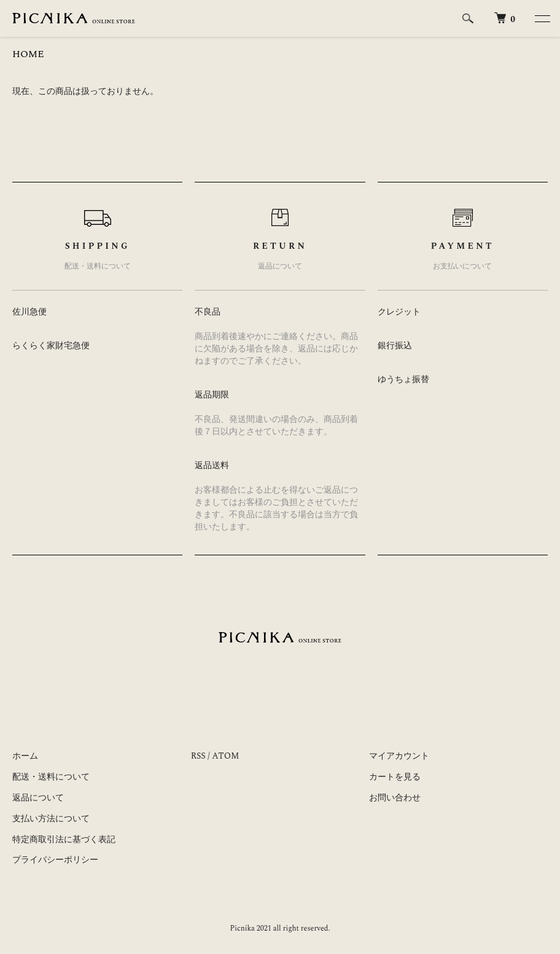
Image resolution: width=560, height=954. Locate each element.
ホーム (25, 756)
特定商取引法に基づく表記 (64, 839)
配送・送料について (51, 777)
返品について (38, 798)
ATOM (225, 756)
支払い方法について (51, 819)
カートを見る (395, 777)
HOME (28, 54)
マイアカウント (399, 756)
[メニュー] (542, 18)
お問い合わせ (395, 798)
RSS (198, 756)
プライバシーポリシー (55, 860)
